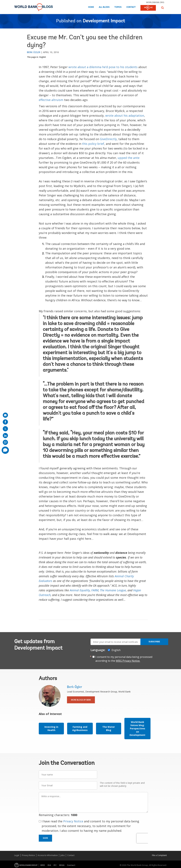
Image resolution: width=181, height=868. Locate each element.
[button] (163, 8)
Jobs (63, 855)
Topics (118, 7)
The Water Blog (109, 728)
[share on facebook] (5, 422)
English (43, 57)
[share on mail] (5, 415)
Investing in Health (51, 728)
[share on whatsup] (5, 442)
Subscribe (154, 642)
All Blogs (104, 7)
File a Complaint (159, 855)
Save (45, 838)
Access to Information (48, 855)
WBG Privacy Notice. (128, 661)
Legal (17, 855)
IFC (55, 865)
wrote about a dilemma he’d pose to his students (103, 67)
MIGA (62, 865)
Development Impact (104, 21)
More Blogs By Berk (81, 700)
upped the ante (129, 158)
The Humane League (113, 590)
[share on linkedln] (5, 436)
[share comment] (5, 450)
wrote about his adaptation (125, 116)
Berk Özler (34, 52)
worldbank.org (155, 2)
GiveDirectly (108, 139)
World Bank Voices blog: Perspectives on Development (137, 728)
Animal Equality (80, 590)
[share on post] (5, 429)
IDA (49, 865)
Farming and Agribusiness (80, 728)
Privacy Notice (73, 821)
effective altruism (51, 100)
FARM (95, 590)
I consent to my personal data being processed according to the (124, 659)
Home (91, 7)
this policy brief (93, 144)
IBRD (43, 865)
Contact (131, 7)
